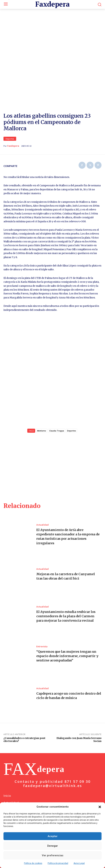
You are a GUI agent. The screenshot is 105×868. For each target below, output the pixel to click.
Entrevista (42, 641)
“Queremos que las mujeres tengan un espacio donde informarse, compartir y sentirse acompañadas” (67, 650)
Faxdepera (13, 138)
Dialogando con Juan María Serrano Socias (79, 734)
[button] (100, 807)
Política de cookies (33, 863)
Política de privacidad (58, 863)
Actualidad (43, 519)
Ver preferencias (53, 855)
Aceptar (53, 836)
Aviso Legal (79, 863)
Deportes (10, 131)
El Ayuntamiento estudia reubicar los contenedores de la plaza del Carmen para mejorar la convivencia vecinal (66, 611)
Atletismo (42, 425)
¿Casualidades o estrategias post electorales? (24, 734)
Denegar (53, 846)
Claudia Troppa (57, 425)
